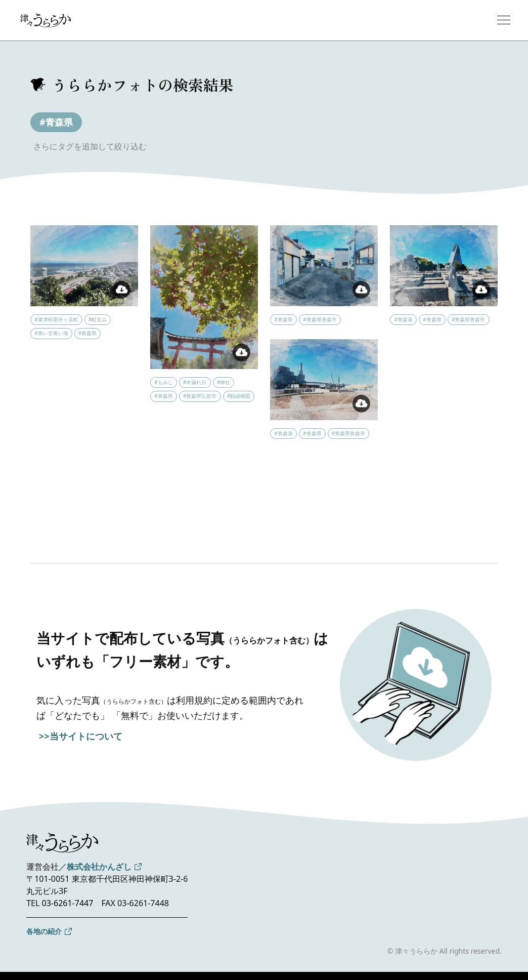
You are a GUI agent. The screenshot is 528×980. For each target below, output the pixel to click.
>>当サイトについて (81, 736)
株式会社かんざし (99, 867)
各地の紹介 (44, 931)
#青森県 (56, 122)
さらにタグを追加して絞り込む (90, 146)
